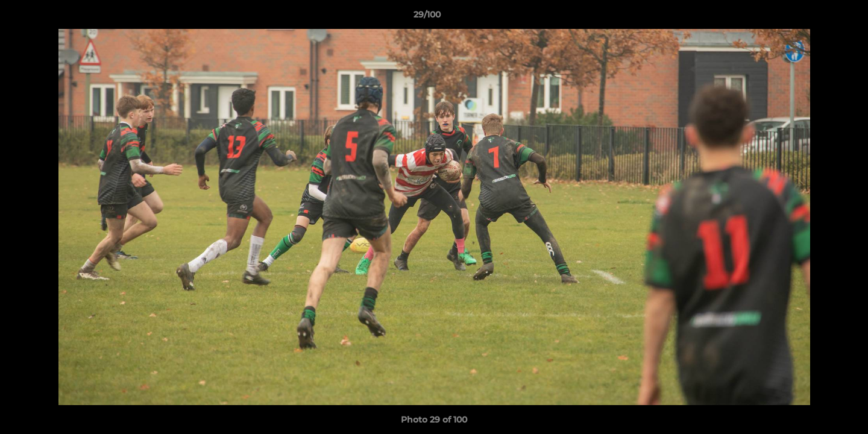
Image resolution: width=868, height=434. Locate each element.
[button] (817, 17)
